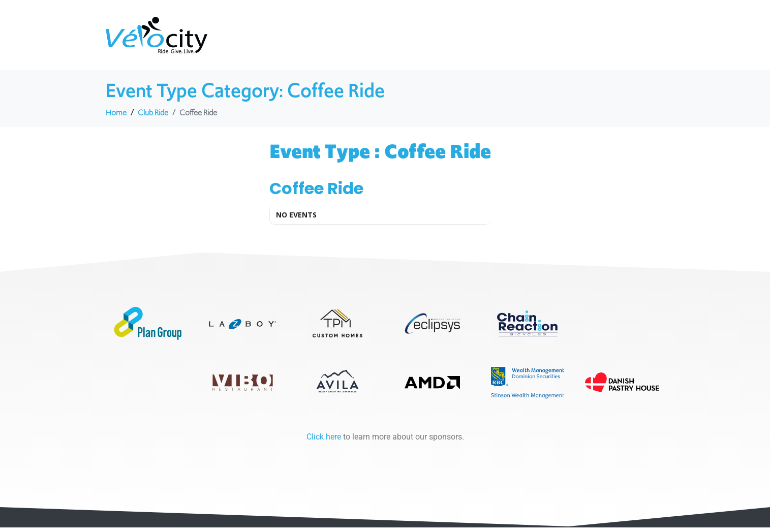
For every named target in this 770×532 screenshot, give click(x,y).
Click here (324, 441)
